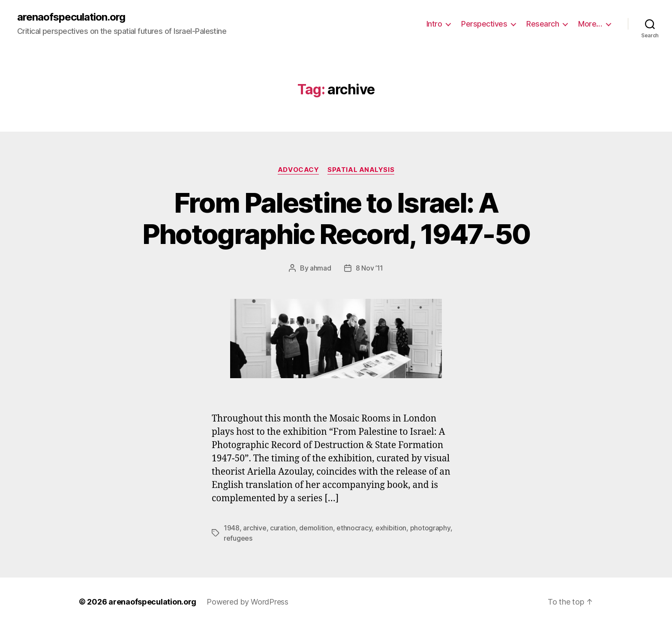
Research (543, 24)
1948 (232, 528)
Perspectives (484, 24)
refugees (238, 538)
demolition (316, 528)
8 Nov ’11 (370, 268)
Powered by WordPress (247, 602)
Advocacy (298, 170)
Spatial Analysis (361, 170)
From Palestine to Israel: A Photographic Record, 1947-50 (336, 218)
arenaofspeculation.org (71, 17)
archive (255, 528)
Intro (434, 24)
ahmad (321, 268)
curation (283, 528)
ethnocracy (354, 528)
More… (590, 24)
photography (430, 528)
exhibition (391, 528)
